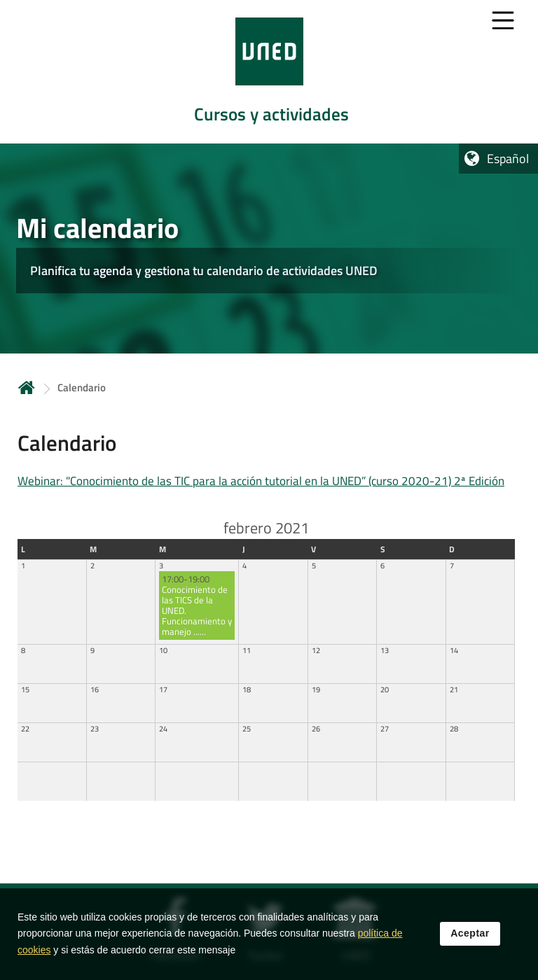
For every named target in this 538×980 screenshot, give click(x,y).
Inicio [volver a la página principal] (27, 387)
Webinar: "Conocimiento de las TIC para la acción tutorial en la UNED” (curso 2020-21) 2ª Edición (261, 481)
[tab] (269, 72)
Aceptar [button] (470, 936)
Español (508, 159)
